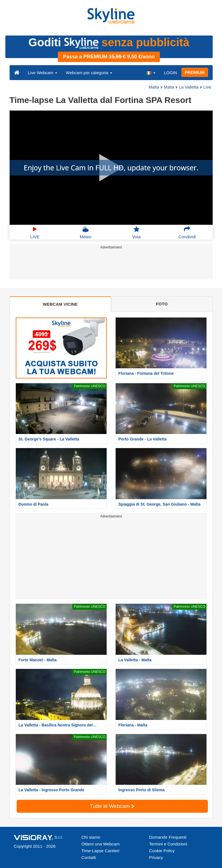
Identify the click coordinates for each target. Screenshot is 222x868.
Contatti (89, 857)
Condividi (187, 232)
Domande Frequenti (168, 837)
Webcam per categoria (89, 73)
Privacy (156, 857)
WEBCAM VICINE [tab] (60, 304)
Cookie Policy (162, 851)
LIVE (35, 232)
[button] (151, 72)
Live (207, 87)
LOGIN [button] (171, 73)
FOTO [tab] (162, 304)
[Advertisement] (110, 265)
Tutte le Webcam (112, 806)
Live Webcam (43, 73)
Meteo (86, 232)
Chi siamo (91, 837)
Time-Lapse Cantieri (101, 851)
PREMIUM (195, 72)
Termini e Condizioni (168, 844)
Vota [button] (136, 232)
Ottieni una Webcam (101, 844)
